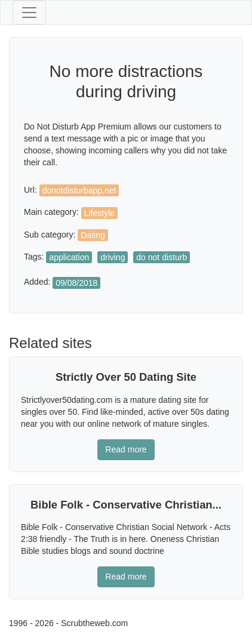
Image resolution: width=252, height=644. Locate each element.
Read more (126, 449)
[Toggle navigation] (29, 13)
